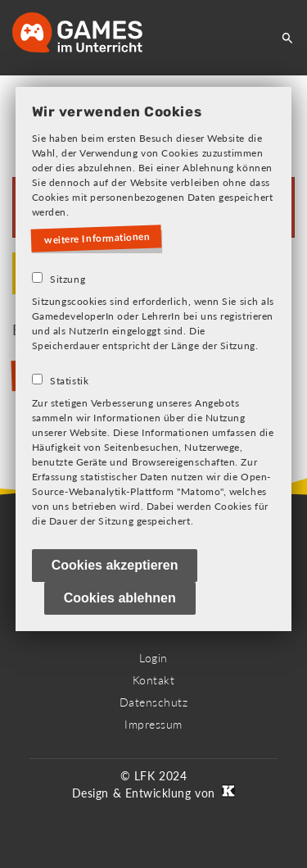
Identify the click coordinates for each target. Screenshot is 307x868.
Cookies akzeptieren (115, 565)
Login (153, 658)
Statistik (69, 381)
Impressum (153, 724)
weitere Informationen (97, 239)
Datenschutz (154, 702)
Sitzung (68, 279)
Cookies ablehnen (120, 598)
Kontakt (154, 680)
